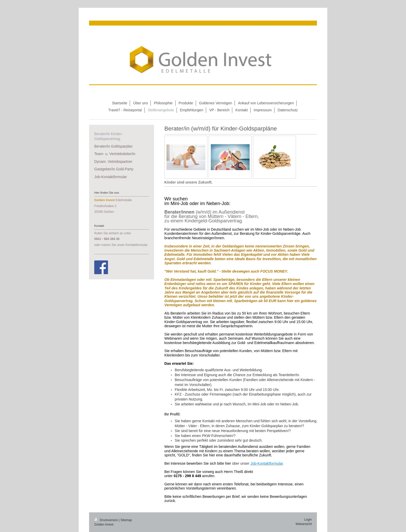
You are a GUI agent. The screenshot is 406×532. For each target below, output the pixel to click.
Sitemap (126, 520)
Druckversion (107, 520)
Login (308, 520)
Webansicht (304, 524)
